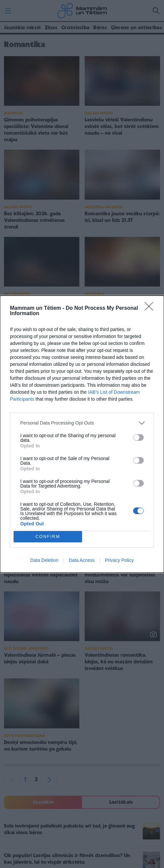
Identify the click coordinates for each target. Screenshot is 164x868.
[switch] (138, 437)
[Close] (151, 308)
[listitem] (82, 423)
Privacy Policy (119, 560)
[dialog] (82, 434)
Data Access (82, 560)
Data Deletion (44, 560)
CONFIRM (48, 536)
